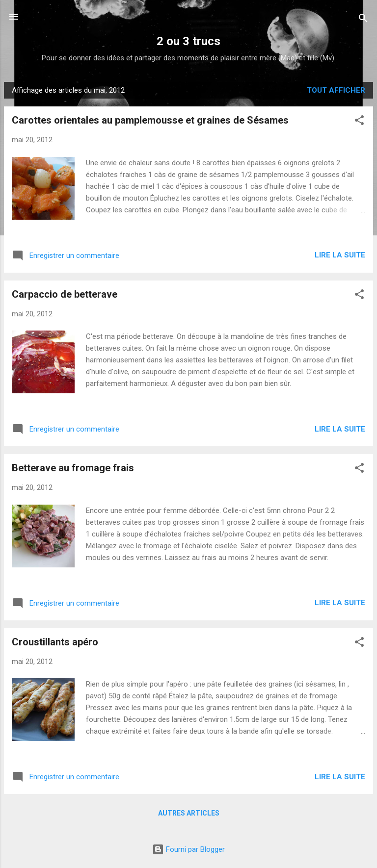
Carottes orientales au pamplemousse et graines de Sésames (150, 120)
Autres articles (189, 813)
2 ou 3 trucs (188, 41)
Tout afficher (336, 90)
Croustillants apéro (55, 642)
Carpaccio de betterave (65, 294)
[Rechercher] (363, 20)
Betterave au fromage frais (73, 468)
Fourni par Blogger (188, 849)
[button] (359, 122)
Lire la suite (340, 255)
